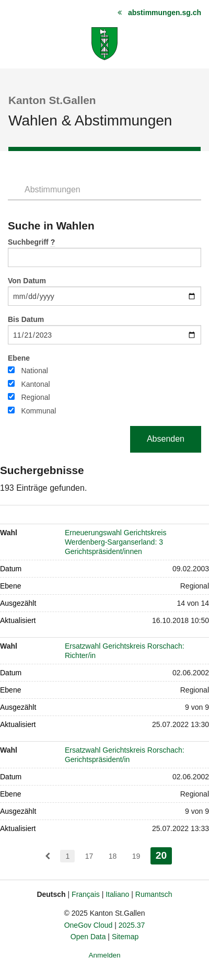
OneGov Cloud (89, 925)
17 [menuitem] (89, 856)
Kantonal (35, 384)
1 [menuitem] (67, 856)
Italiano (117, 894)
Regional (35, 397)
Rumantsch (154, 894)
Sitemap (125, 937)
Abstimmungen (53, 189)
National (34, 371)
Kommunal (38, 411)
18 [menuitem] (113, 856)
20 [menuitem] (164, 854)
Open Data (88, 937)
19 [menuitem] (136, 856)
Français (86, 894)
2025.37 (132, 925)
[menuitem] (48, 856)
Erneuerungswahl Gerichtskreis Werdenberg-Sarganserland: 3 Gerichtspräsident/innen (116, 542)
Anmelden (104, 955)
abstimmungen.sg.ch (165, 13)
